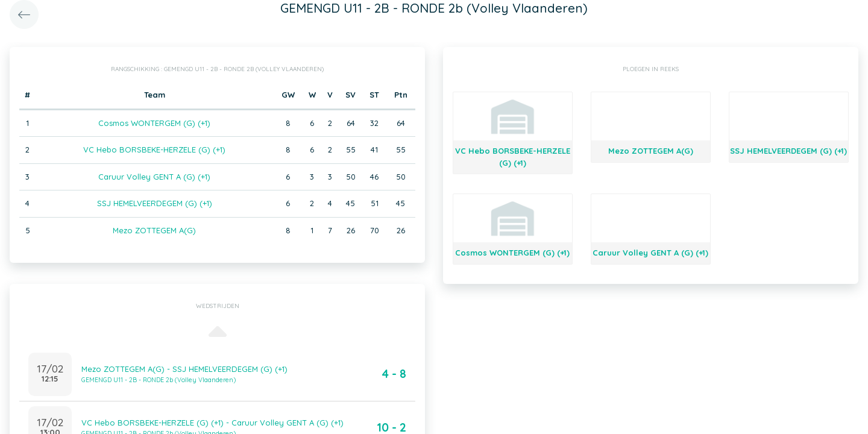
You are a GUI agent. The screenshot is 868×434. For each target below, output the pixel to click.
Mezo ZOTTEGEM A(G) (154, 230)
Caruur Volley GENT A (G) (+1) (154, 177)
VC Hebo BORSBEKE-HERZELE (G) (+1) (154, 149)
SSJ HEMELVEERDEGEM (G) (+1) (155, 203)
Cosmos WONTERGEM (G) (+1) (154, 123)
